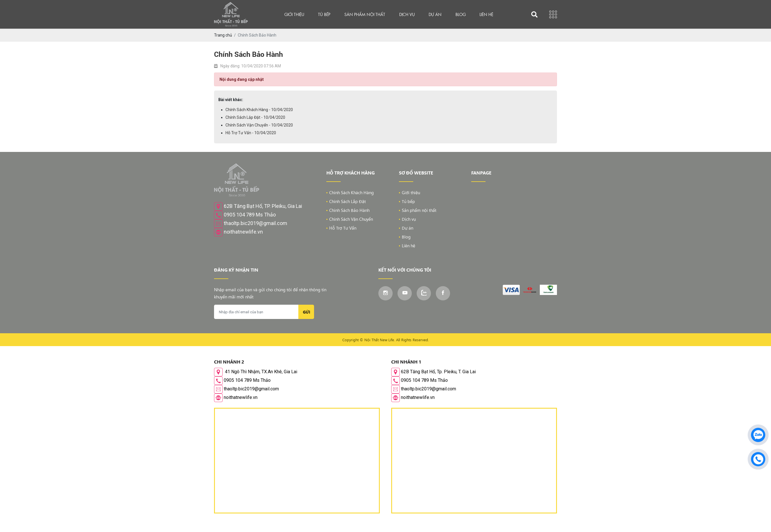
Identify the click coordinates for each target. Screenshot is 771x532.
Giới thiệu (294, 14)
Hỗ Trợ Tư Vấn (343, 228)
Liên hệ (486, 14)
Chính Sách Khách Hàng (351, 192)
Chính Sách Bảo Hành (349, 210)
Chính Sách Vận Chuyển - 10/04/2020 (259, 125)
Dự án (435, 14)
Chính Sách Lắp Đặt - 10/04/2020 (255, 117)
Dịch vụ (407, 14)
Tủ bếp (324, 14)
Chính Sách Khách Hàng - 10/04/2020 (259, 110)
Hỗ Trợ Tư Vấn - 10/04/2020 (251, 133)
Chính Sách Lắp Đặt (347, 201)
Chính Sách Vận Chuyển (351, 219)
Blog (461, 14)
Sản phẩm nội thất (365, 14)
